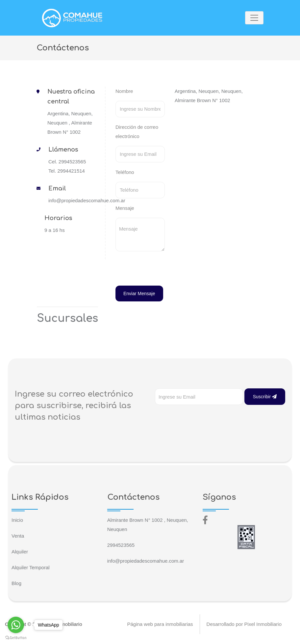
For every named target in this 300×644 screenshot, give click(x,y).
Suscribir (265, 397)
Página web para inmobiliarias (160, 624)
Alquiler (20, 552)
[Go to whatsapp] (16, 625)
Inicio (17, 520)
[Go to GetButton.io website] (16, 637)
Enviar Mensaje (139, 294)
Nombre (124, 91)
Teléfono (125, 172)
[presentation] (161, 269)
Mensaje (125, 208)
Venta (18, 536)
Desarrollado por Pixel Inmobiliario (244, 624)
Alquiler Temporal (31, 567)
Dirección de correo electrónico (137, 132)
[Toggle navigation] (254, 18)
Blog (16, 583)
